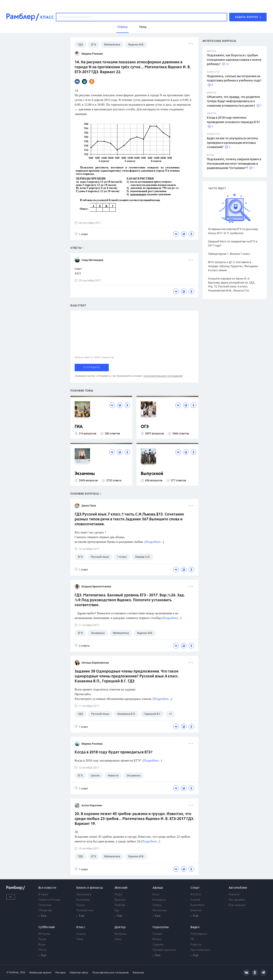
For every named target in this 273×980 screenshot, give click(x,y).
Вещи (42, 945)
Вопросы (121, 934)
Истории (44, 934)
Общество (45, 911)
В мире (43, 895)
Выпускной (152, 474)
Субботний (47, 927)
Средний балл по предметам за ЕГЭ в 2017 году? (233, 243)
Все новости (47, 888)
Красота (120, 900)
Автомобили (238, 888)
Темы (80, 939)
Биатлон (196, 911)
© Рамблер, (13, 972)
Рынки (81, 905)
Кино (156, 895)
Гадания (158, 945)
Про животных (200, 950)
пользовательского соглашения (163, 376)
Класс (81, 927)
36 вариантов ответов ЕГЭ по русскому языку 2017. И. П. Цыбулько (233, 231)
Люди (42, 939)
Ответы (81, 934)
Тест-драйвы (237, 900)
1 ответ (81, 234)
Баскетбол (197, 905)
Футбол (196, 895)
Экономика (84, 895)
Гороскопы (161, 927)
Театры (157, 905)
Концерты (159, 900)
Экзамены (85, 474)
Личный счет (85, 911)
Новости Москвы (49, 900)
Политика (45, 905)
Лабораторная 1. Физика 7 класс (229, 254)
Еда (117, 911)
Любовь (120, 905)
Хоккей (195, 900)
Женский (121, 888)
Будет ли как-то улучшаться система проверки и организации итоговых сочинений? (232, 143)
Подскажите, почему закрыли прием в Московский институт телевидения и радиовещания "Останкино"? (234, 164)
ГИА (79, 427)
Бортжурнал (237, 905)
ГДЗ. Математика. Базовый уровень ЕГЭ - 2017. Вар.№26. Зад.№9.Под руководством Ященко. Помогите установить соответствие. (130, 600)
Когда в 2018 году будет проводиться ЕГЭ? (114, 752)
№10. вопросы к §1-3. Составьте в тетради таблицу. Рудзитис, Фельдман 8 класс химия (233, 266)
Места (42, 950)
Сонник (157, 934)
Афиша (158, 888)
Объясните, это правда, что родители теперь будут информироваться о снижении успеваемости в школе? (233, 101)
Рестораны (160, 911)
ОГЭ (145, 427)
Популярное (199, 934)
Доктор (120, 927)
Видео (195, 927)
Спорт (195, 888)
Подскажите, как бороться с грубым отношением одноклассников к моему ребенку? (234, 60)
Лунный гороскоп (164, 950)
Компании (83, 900)
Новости (234, 895)
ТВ (192, 939)
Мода (118, 895)
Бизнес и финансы (90, 888)
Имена (157, 939)
